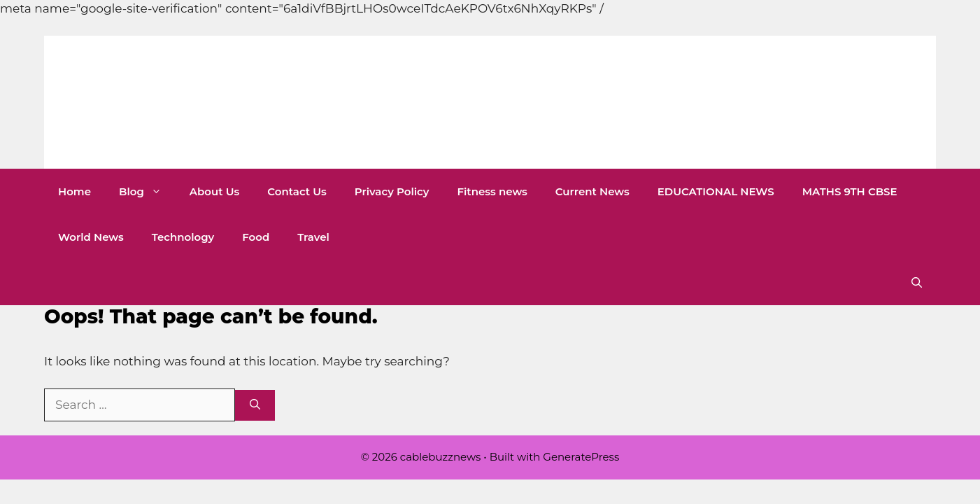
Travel (313, 237)
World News (91, 237)
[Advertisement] (255, 31)
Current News (592, 191)
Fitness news (492, 191)
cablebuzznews (232, 102)
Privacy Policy (392, 191)
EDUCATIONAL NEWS (716, 191)
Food (256, 237)
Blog (147, 191)
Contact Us (297, 191)
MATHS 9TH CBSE (850, 191)
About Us (214, 191)
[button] (917, 282)
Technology (183, 237)
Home (74, 191)
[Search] (255, 406)
